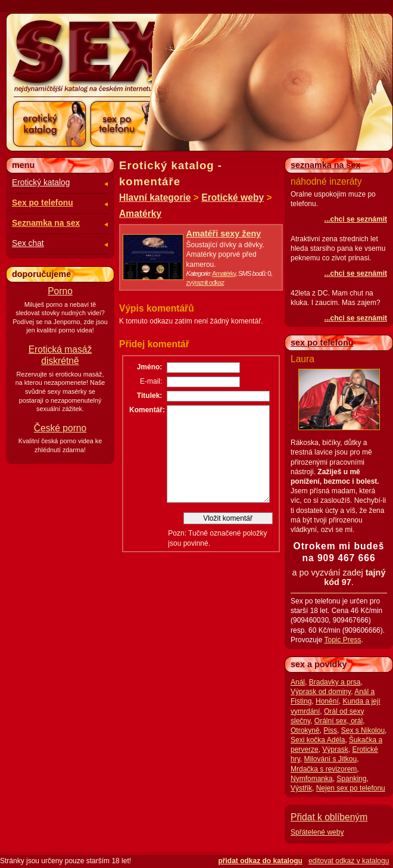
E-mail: (151, 381)
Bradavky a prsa (335, 682)
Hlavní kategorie (155, 197)
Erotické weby (233, 197)
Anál (298, 682)
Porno (60, 291)
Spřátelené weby (317, 832)
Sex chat (28, 243)
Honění (327, 701)
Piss (330, 730)
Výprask (335, 749)
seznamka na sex (326, 165)
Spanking (351, 779)
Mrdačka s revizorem (324, 769)
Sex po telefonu (43, 203)
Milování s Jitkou (330, 759)
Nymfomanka (312, 779)
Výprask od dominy (321, 692)
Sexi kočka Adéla (318, 740)
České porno (60, 428)
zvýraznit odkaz (205, 282)
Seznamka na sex (46, 223)
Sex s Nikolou (363, 730)
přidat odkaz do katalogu (261, 861)
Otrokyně (305, 730)
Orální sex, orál (339, 721)
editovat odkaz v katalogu (349, 861)
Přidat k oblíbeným (329, 817)
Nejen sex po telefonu (351, 788)
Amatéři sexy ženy (224, 234)
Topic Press (342, 640)
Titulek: (149, 396)
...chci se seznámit (356, 219)
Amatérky (140, 214)
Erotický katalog (41, 183)
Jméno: (150, 367)
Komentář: (146, 410)
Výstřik (301, 788)
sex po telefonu (322, 343)
